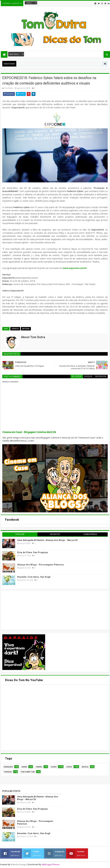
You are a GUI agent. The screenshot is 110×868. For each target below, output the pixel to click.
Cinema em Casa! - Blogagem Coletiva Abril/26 (29, 432)
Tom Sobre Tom (28, 772)
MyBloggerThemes (51, 865)
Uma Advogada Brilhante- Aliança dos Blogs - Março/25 (47, 540)
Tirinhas (8, 772)
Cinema (39, 767)
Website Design (18, 865)
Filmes (54, 767)
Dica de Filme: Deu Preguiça (33, 552)
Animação (8, 767)
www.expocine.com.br (75, 268)
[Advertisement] (24, 610)
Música (85, 767)
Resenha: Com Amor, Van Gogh (34, 577)
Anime (24, 767)
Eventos (15, 329)
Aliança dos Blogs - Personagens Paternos (41, 565)
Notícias (26, 329)
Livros (69, 767)
